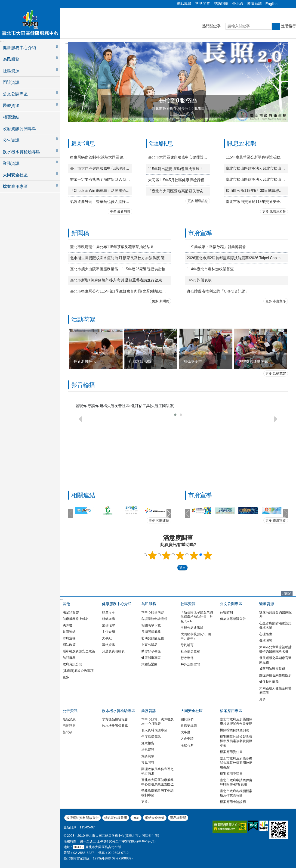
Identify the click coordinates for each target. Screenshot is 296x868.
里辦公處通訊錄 (192, 628)
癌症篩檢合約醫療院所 (275, 675)
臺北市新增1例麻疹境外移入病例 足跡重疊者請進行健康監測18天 (121, 280)
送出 (173, 568)
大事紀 (107, 638)
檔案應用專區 (231, 711)
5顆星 (208, 555)
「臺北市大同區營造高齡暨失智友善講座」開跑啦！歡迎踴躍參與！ (179, 191)
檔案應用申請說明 (233, 802)
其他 (66, 604)
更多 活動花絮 (276, 373)
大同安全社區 (192, 711)
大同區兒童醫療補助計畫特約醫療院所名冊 (275, 649)
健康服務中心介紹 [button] (19, 48)
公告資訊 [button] (11, 140)
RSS (136, 818)
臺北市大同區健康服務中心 (30, 22)
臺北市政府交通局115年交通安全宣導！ (257, 202)
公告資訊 (70, 711)
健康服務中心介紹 (117, 604)
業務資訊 (149, 711)
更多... (67, 677)
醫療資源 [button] (11, 106)
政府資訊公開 (72, 664)
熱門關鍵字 (211, 26)
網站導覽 (184, 4)
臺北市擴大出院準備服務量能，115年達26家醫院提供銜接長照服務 (121, 269)
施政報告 (148, 743)
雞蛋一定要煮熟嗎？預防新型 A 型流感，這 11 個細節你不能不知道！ (101, 179)
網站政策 (69, 645)
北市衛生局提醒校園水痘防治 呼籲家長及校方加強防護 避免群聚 (121, 258)
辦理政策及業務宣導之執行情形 (157, 771)
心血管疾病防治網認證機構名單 (275, 625)
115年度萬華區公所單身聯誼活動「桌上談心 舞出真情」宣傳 (257, 157)
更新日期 (70, 827)
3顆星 (180, 555)
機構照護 (266, 641)
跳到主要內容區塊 (2, 2)
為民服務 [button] (11, 59)
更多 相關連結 (159, 520)
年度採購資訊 (151, 737)
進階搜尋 (289, 26)
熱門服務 (69, 658)
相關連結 (11, 117)
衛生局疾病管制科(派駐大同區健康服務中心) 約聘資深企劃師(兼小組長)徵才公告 (101, 157)
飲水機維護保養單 (115, 726)
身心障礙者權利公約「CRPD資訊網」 (218, 291)
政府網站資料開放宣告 (83, 818)
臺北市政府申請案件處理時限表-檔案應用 (236, 782)
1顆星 (152, 555)
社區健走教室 (190, 651)
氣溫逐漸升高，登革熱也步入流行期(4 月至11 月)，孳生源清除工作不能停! (101, 202)
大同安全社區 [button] (15, 175)
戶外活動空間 (190, 664)
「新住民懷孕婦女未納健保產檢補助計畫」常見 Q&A (197, 617)
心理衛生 (266, 634)
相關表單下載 (151, 625)
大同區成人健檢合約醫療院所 (275, 690)
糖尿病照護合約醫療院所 (275, 614)
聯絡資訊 (108, 645)
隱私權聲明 (178, 818)
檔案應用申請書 (231, 774)
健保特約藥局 (269, 682)
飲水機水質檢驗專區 (119, 711)
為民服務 (149, 604)
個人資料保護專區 (154, 730)
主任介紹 (108, 632)
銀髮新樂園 (149, 664)
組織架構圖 (189, 726)
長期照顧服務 (151, 632)
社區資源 (188, 604)
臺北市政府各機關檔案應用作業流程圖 (236, 793)
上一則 (71, 513)
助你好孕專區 (151, 651)
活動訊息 (161, 143)
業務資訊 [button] (11, 163)
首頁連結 (69, 632)
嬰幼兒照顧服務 (153, 638)
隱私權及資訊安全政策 (79, 651)
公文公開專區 (231, 604)
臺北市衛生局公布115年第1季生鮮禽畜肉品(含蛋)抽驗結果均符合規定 (121, 291)
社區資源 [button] (11, 71)
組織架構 (108, 619)
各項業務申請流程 (154, 619)
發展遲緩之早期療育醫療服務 (275, 660)
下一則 (169, 513)
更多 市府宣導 (276, 301)
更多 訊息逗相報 (274, 212)
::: (5, 3)
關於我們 (187, 719)
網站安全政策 (155, 818)
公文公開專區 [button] (15, 94)
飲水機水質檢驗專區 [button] (22, 152)
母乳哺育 (187, 645)
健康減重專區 (151, 658)
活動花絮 (83, 319)
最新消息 (83, 143)
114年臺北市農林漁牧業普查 (210, 269)
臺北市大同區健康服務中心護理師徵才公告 (101, 168)
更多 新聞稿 (160, 301)
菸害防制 (226, 612)
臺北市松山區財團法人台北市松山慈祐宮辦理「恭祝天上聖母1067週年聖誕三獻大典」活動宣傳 (257, 179)
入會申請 (187, 739)
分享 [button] (283, 4)
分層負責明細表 (113, 651)
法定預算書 (71, 612)
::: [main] (66, 44)
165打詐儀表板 (199, 280)
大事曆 (185, 732)
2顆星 (166, 555)
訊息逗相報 (242, 143)
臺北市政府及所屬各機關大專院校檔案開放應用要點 (236, 763)
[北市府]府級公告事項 (78, 671)
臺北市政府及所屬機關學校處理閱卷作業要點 (236, 721)
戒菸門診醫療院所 (272, 669)
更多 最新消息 (120, 212)
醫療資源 (267, 604)
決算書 (68, 625)
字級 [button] (290, 4)
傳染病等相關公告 (233, 619)
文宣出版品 (149, 645)
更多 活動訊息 (198, 201)
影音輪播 (83, 385)
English (271, 4)
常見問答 (203, 4)
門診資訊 (11, 82)
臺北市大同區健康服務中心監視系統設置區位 (157, 782)
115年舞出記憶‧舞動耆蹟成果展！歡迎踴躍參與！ (179, 169)
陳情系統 (254, 4)
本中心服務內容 (153, 612)
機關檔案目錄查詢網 (234, 730)
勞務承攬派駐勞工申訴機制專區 (157, 793)
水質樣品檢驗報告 (115, 719)
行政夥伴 (187, 658)
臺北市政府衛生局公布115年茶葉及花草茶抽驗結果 (112, 247)
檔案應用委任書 (231, 752)
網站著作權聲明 (116, 818)
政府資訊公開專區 (19, 129)
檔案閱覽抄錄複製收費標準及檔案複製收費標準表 (236, 741)
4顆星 (194, 555)
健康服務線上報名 (76, 619)
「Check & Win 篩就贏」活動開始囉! (100, 191)
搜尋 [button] (276, 26)
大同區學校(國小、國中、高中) (196, 636)
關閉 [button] (288, 593)
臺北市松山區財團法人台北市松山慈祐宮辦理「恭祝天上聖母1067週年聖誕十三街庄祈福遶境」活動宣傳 (257, 168)
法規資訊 (148, 750)
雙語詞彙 (221, 4)
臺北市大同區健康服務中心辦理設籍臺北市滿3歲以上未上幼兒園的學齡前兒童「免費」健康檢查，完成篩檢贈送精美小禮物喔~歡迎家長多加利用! (179, 157)
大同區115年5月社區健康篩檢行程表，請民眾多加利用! (179, 180)
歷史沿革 (108, 612)
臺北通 (238, 4)
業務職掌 (108, 625)
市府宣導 (200, 233)
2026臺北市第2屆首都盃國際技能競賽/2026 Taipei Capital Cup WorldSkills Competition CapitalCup (237, 258)
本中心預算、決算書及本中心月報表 (157, 721)
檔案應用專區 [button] (15, 187)
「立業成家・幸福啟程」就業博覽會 (216, 247)
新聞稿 (80, 233)
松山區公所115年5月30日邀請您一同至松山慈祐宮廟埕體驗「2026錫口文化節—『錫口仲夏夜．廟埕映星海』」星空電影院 (257, 191)
